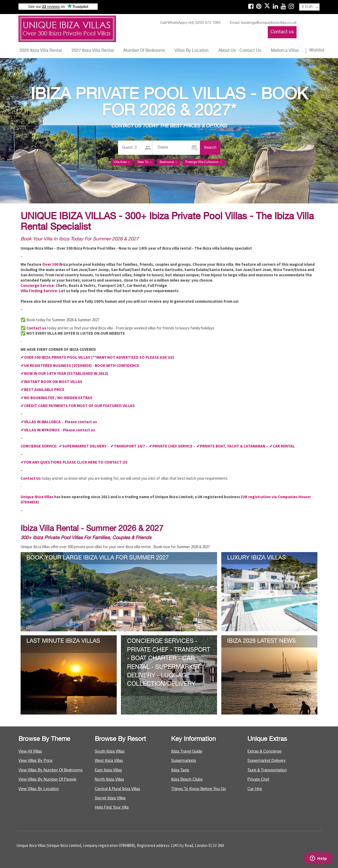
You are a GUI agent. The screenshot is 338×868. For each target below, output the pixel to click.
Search (210, 148)
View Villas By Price (36, 761)
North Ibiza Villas (109, 779)
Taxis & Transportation (267, 770)
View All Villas (30, 751)
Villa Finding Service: (39, 291)
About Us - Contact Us (240, 51)
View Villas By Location (39, 789)
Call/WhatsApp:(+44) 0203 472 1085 (190, 23)
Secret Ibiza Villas (110, 798)
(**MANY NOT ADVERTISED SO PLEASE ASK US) (133, 357)
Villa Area (122, 162)
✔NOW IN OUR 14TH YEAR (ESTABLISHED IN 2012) (64, 373)
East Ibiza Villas (108, 770)
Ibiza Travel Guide (187, 751)
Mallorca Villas (285, 51)
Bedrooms (168, 162)
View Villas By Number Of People (47, 779)
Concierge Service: (38, 285)
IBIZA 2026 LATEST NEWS (261, 641)
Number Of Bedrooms (144, 51)
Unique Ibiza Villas (37, 497)
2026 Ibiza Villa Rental (41, 51)
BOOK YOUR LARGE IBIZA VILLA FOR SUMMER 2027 (98, 558)
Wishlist (317, 50)
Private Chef (258, 779)
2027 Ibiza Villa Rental (93, 51)
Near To (145, 162)
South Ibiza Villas (110, 751)
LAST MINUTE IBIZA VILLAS (63, 641)
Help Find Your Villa (112, 807)
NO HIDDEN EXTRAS (75, 398)
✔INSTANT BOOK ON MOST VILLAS (51, 382)
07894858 (29, 502)
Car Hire (255, 789)
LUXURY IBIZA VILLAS (256, 558)
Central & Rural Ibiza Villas (118, 789)
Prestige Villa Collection (204, 162)
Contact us (282, 32)
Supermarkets (184, 761)
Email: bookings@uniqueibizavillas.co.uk (263, 23)
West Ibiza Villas (109, 761)
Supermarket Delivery (267, 761)
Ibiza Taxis (180, 770)
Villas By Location (192, 51)
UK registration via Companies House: (277, 497)
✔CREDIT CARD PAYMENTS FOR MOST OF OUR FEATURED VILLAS (78, 406)
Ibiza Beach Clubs (187, 779)
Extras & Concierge (264, 751)
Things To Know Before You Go (199, 789)
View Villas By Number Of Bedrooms (51, 770)
